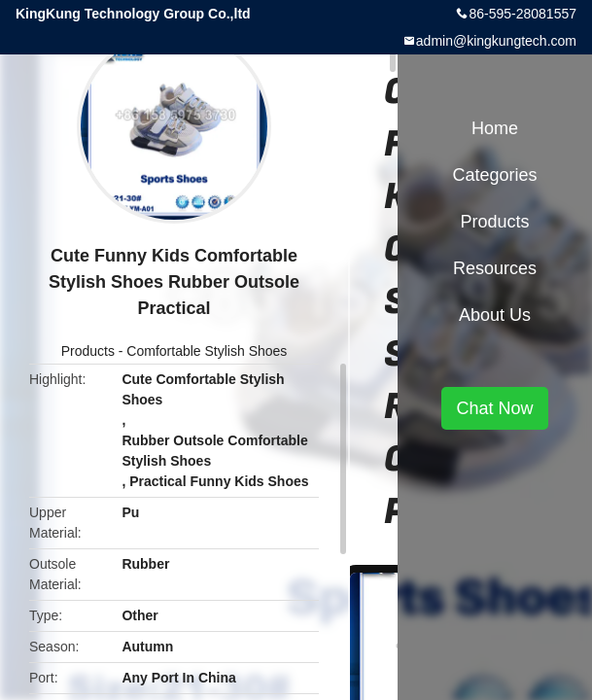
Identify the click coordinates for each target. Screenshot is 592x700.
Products (88, 351)
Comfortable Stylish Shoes (207, 351)
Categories (494, 175)
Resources (495, 268)
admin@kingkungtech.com (496, 41)
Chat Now (494, 408)
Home (495, 128)
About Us (495, 315)
